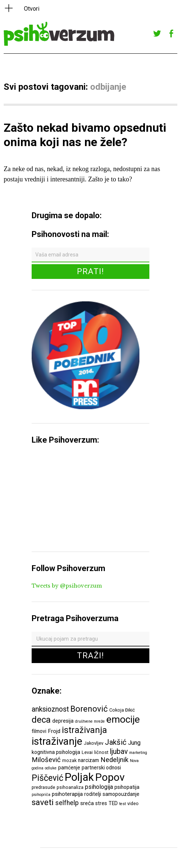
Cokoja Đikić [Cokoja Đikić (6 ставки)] (122, 710)
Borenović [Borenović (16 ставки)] (89, 709)
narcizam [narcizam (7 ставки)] (88, 760)
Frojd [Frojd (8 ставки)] (54, 731)
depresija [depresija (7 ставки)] (63, 721)
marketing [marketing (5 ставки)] (138, 753)
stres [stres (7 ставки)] (101, 803)
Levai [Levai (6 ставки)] (87, 752)
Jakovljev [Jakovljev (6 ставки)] (94, 743)
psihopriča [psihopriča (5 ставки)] (41, 795)
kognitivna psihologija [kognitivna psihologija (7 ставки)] (56, 752)
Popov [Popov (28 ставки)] (110, 777)
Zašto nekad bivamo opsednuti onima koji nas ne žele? (85, 135)
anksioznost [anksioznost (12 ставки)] (50, 709)
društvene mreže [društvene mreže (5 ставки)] (90, 721)
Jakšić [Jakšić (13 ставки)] (116, 742)
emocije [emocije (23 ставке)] (123, 719)
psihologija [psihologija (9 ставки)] (99, 787)
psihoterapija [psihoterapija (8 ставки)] (67, 794)
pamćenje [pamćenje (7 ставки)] (69, 768)
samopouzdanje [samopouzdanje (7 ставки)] (121, 794)
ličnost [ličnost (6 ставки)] (101, 752)
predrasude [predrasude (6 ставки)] (43, 787)
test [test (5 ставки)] (123, 804)
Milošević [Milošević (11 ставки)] (46, 760)
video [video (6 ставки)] (133, 803)
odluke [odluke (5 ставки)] (51, 768)
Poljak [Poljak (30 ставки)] (79, 777)
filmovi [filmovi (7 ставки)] (39, 731)
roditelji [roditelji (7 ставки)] (93, 794)
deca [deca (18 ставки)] (41, 720)
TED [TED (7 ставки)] (113, 803)
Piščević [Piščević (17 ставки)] (47, 778)
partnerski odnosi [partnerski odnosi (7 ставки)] (101, 768)
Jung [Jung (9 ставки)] (134, 743)
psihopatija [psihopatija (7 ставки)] (127, 787)
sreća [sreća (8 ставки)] (87, 803)
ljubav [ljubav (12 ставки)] (119, 752)
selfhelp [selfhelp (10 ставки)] (67, 803)
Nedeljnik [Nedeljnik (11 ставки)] (114, 760)
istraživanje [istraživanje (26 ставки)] (57, 741)
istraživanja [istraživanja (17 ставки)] (84, 730)
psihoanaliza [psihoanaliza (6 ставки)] (70, 787)
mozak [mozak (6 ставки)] (69, 760)
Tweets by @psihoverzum (67, 586)
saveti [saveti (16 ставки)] (43, 802)
